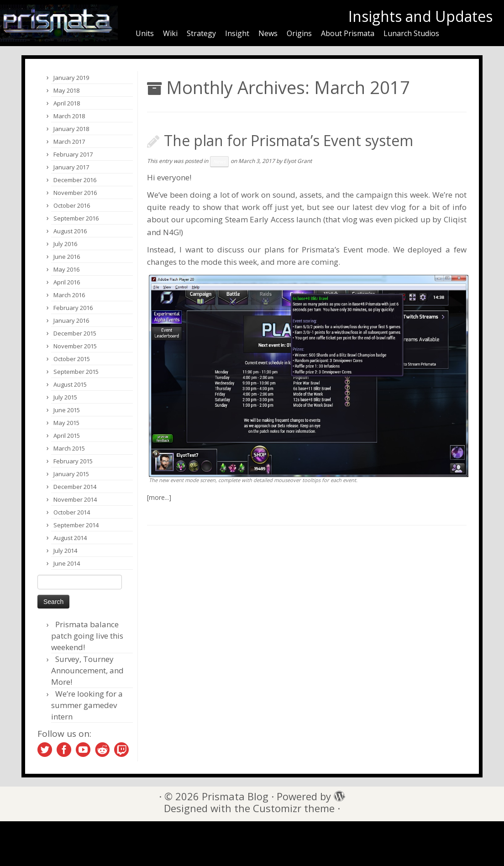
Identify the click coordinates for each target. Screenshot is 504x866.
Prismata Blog (235, 796)
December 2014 (75, 487)
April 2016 (67, 282)
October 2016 (72, 205)
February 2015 (73, 461)
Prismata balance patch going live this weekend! (87, 636)
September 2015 (76, 372)
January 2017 (71, 167)
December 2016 (75, 180)
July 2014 (65, 551)
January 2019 (71, 78)
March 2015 (69, 448)
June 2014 (67, 563)
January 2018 (71, 129)
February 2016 (73, 308)
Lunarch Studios (411, 33)
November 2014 (75, 499)
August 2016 (70, 231)
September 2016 (76, 218)
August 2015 (70, 384)
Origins (299, 33)
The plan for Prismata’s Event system (289, 140)
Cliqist (455, 219)
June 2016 (67, 257)
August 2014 (70, 538)
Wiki (170, 33)
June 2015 (67, 410)
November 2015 (75, 346)
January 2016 (71, 320)
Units (145, 33)
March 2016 (69, 295)
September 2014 (76, 525)
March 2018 (69, 116)
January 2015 (71, 474)
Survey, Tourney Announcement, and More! (87, 670)
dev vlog (391, 207)
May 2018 (66, 90)
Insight (237, 33)
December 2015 (75, 333)
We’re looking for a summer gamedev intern (87, 705)
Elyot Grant (298, 161)
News (268, 33)
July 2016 (65, 244)
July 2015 (65, 397)
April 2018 (67, 103)
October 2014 (72, 512)
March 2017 (69, 142)
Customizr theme (294, 808)
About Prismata (348, 33)
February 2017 (73, 154)
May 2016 (66, 269)
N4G (171, 232)
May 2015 (66, 423)
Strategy (201, 33)
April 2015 (67, 436)
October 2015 (72, 359)
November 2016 (75, 193)
